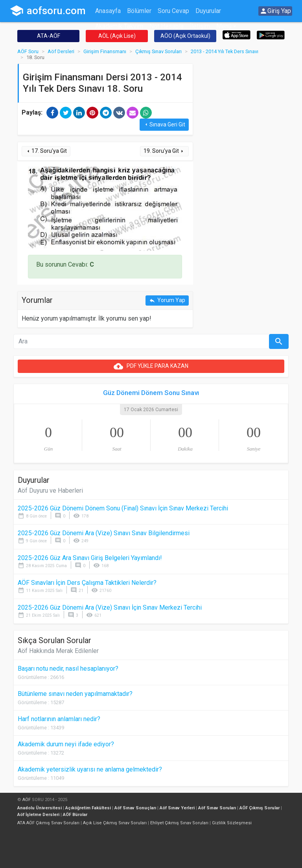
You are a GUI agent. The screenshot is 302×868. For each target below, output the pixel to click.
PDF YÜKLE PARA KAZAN (151, 366)
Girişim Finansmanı (105, 51)
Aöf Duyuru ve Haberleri (50, 491)
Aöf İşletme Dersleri (38, 815)
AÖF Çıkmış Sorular (260, 808)
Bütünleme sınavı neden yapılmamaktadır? (75, 694)
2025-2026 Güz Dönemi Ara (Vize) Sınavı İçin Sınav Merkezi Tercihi (110, 607)
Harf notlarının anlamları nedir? (59, 719)
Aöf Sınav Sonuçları (135, 808)
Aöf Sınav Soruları (217, 808)
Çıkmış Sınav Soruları (158, 51)
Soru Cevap (173, 11)
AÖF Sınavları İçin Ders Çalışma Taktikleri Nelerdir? (87, 583)
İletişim (200, 26)
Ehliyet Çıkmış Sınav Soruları (179, 823)
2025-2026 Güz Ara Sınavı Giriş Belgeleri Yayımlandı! (90, 558)
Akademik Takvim (119, 26)
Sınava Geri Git (164, 125)
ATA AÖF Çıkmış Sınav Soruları (48, 823)
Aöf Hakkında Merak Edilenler (58, 651)
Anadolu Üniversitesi (40, 808)
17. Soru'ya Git (46, 151)
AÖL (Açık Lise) (117, 36)
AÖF (27, 800)
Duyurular (208, 11)
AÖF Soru (28, 51)
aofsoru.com (48, 11)
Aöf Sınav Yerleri (177, 808)
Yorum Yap (167, 300)
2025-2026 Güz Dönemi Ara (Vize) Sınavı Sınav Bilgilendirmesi (104, 533)
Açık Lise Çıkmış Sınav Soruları (115, 823)
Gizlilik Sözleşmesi (232, 823)
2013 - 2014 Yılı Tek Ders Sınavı (225, 51)
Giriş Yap (275, 11)
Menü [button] (224, 26)
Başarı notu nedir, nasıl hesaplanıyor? (68, 669)
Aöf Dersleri (61, 51)
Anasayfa (108, 11)
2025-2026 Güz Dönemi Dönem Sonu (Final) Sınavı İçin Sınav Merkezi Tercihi (123, 508)
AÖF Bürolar (75, 815)
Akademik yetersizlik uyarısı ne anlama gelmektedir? (90, 769)
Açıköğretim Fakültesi (88, 808)
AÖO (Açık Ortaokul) (185, 36)
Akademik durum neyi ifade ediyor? (66, 744)
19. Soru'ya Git (164, 151)
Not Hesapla (167, 26)
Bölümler (139, 11)
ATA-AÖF (49, 36)
